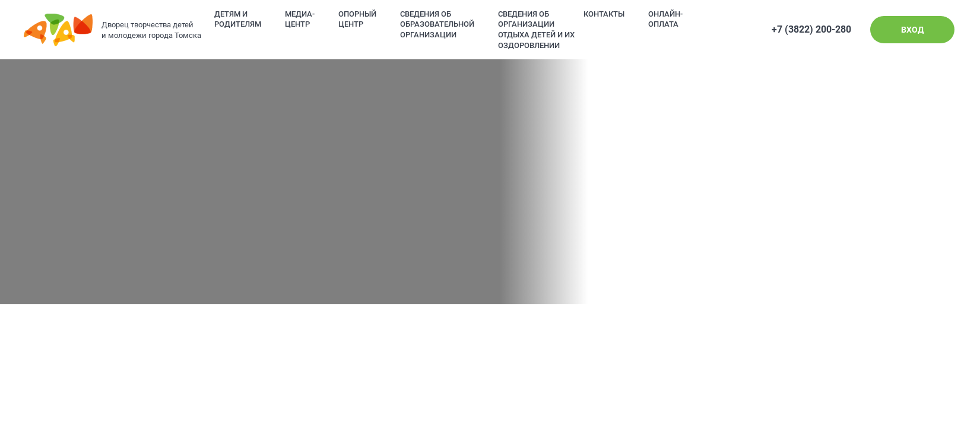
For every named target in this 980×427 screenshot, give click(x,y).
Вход (912, 30)
